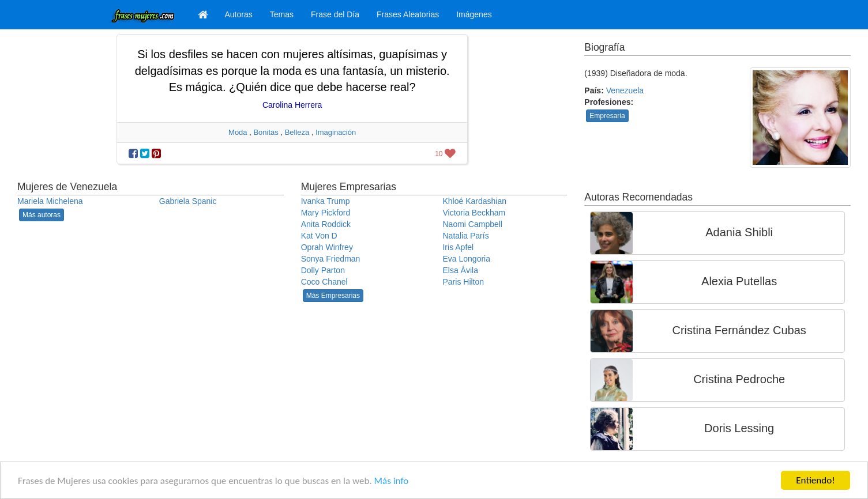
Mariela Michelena (50, 201)
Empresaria (607, 116)
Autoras (239, 14)
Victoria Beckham (474, 213)
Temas (282, 14)
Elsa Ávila (460, 270)
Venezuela (625, 90)
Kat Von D (319, 236)
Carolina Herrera (292, 105)
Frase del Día (335, 14)
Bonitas (266, 132)
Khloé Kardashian (474, 201)
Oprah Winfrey (327, 247)
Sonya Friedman (331, 259)
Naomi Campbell (472, 224)
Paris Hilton (463, 282)
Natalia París (465, 236)
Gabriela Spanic (188, 201)
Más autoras (42, 215)
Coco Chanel (324, 282)
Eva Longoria (466, 259)
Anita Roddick (326, 224)
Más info (392, 481)
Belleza (297, 132)
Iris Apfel (458, 247)
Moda (238, 132)
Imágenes (474, 14)
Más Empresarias (333, 296)
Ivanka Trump (326, 201)
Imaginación (336, 132)
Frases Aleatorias (408, 14)
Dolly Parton (323, 270)
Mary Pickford (326, 213)
